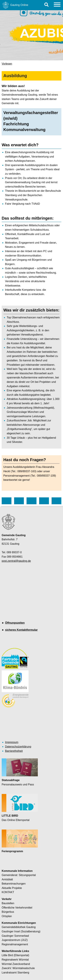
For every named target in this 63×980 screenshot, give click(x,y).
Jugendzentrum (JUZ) (15, 940)
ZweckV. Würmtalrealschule (18, 968)
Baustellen (8, 903)
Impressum (12, 742)
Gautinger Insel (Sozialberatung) (21, 931)
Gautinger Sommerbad (15, 936)
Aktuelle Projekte (12, 888)
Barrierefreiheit (14, 751)
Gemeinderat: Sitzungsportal (19, 875)
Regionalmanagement (15, 944)
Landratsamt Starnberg (15, 973)
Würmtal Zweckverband (16, 964)
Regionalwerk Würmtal (15, 960)
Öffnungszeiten (15, 623)
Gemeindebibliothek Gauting (19, 927)
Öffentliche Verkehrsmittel (17, 908)
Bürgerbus (8, 912)
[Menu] (57, 5)
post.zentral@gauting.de (16, 561)
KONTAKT (8, 892)
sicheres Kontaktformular (21, 630)
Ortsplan (7, 916)
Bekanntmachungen (14, 884)
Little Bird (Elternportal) (15, 955)
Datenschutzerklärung (18, 747)
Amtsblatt (7, 879)
